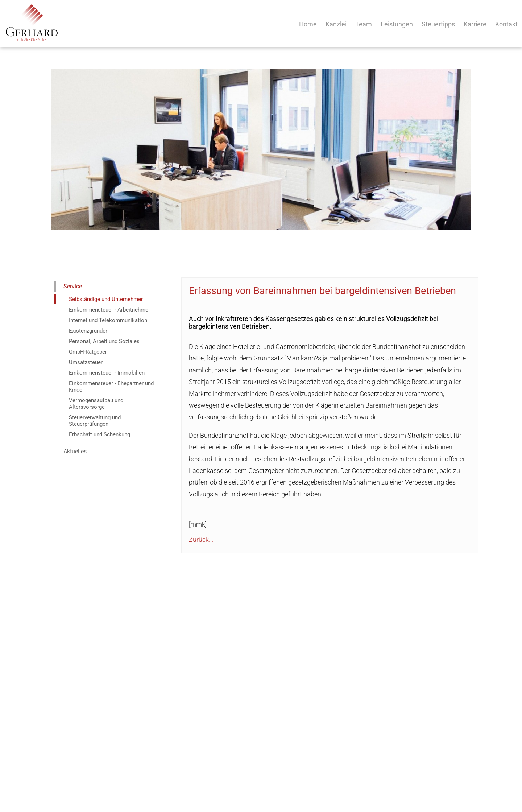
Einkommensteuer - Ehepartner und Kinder (111, 387)
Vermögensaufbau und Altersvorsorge (96, 404)
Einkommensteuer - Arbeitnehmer (109, 310)
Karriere (475, 24)
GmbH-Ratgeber (88, 352)
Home (308, 24)
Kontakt (506, 24)
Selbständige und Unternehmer (106, 299)
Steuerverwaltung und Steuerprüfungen (95, 421)
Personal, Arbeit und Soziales (104, 341)
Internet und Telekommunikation (108, 320)
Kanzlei (336, 24)
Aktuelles (75, 451)
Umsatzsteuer (86, 362)
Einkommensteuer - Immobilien (107, 373)
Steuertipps (438, 24)
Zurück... (201, 539)
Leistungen (397, 24)
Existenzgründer (88, 331)
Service (73, 286)
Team (364, 24)
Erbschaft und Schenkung (100, 434)
